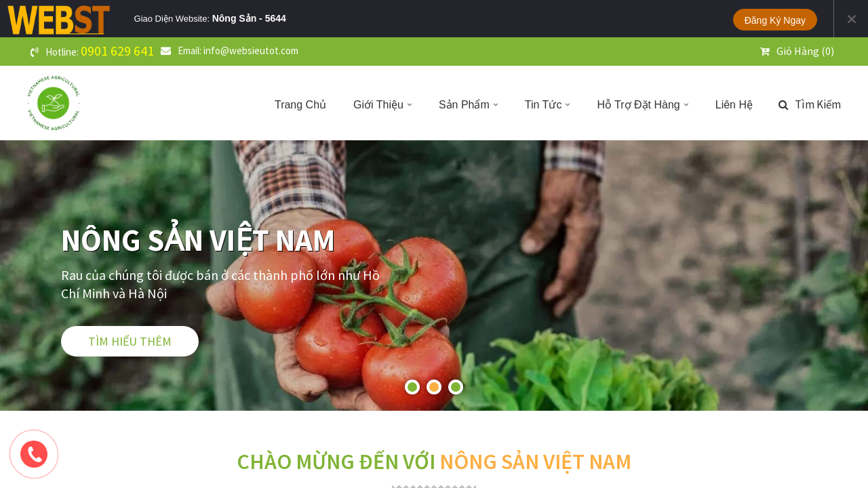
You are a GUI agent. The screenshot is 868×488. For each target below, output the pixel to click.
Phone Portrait (439, 18)
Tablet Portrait (389, 18)
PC (330, 18)
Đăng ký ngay (775, 20)
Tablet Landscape (361, 18)
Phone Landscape (415, 18)
